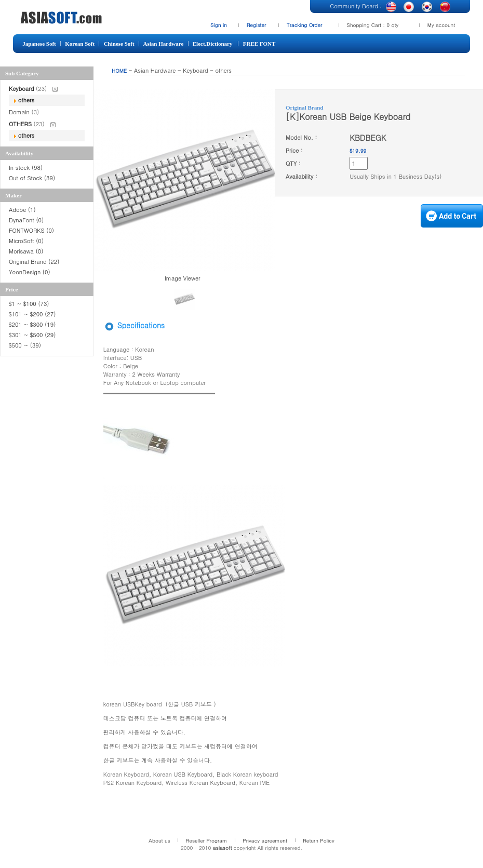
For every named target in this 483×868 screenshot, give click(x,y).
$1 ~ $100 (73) (29, 304)
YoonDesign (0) (30, 272)
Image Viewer (183, 278)
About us (159, 840)
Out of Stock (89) (32, 178)
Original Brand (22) (34, 262)
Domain (20, 112)
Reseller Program (207, 840)
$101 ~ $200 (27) (33, 314)
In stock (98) (26, 168)
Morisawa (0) (26, 251)
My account (441, 25)
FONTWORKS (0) (31, 230)
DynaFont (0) (26, 220)
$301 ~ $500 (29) (32, 335)
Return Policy (319, 840)
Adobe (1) (22, 210)
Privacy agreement (265, 840)
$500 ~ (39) (26, 345)
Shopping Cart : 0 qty (373, 25)
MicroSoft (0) (26, 241)
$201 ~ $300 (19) (33, 324)
